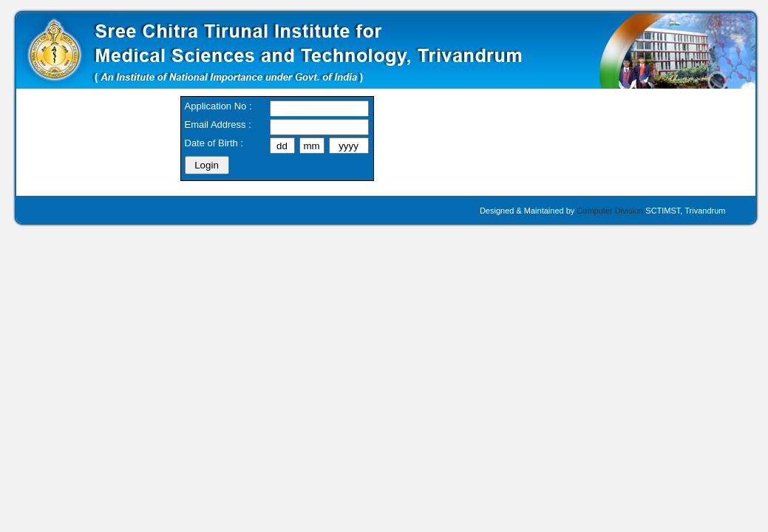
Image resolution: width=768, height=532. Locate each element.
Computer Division (610, 211)
